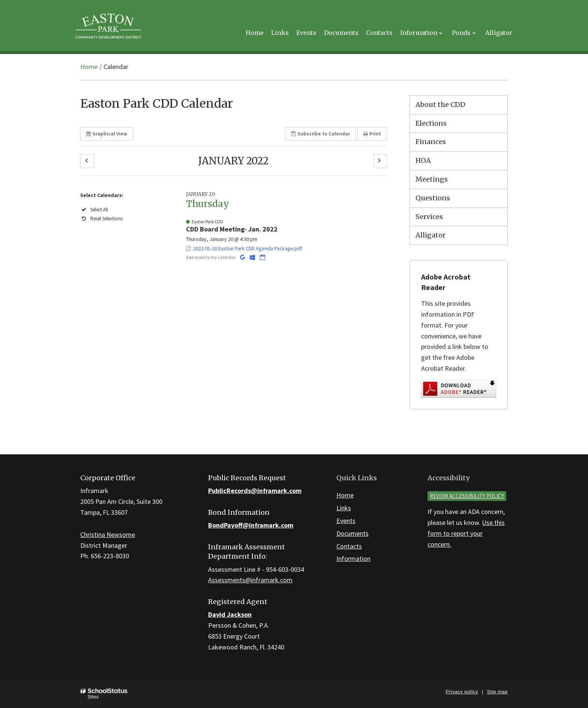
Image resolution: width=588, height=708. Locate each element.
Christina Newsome (108, 534)
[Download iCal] (262, 257)
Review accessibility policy (467, 496)
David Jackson (230, 614)
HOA (423, 160)
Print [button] (372, 134)
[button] (87, 161)
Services (429, 217)
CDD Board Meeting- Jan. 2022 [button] (232, 229)
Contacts (349, 546)
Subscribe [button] (320, 134)
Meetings (432, 179)
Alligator (430, 235)
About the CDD (440, 104)
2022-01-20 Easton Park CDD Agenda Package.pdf (248, 248)
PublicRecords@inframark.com (255, 491)
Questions (433, 198)
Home (89, 67)
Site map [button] (497, 692)
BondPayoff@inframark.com (251, 525)
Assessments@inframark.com (250, 580)
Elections (431, 123)
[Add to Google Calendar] (243, 257)
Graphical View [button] (107, 134)
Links (344, 508)
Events (346, 521)
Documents (352, 533)
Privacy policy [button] (462, 692)
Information (353, 558)
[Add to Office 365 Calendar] (253, 257)
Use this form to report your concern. (466, 533)
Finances (431, 142)
